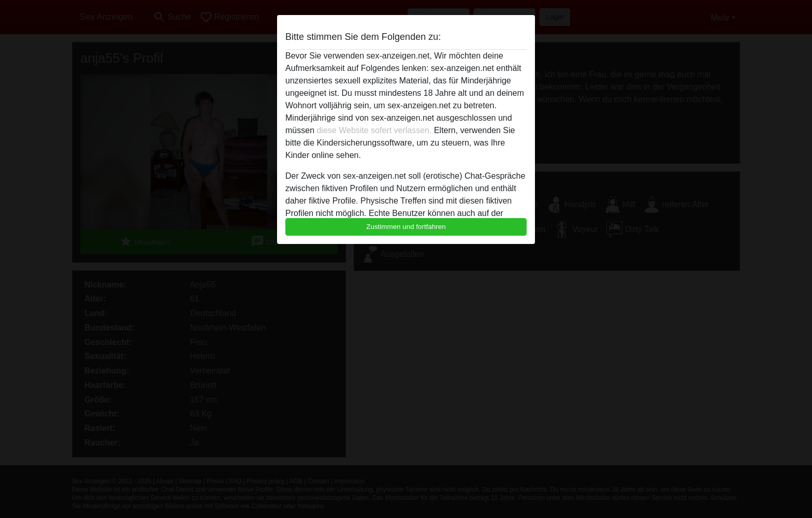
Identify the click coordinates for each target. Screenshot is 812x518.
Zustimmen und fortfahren (406, 227)
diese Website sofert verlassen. (374, 130)
